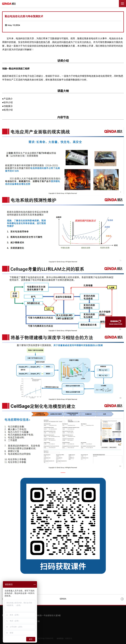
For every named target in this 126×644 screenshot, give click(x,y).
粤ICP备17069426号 (46, 638)
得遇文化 (69, 638)
